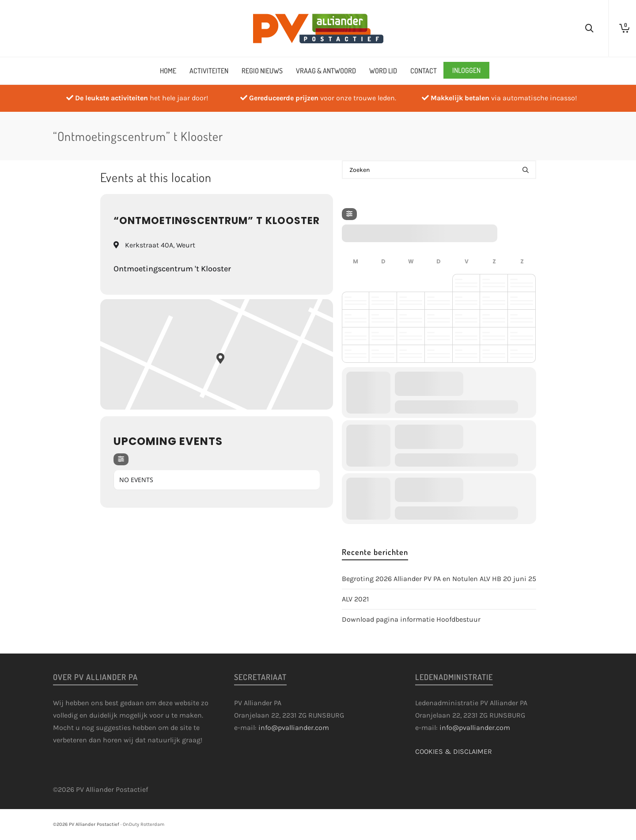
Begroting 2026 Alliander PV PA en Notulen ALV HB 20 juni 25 (439, 579)
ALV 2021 (355, 599)
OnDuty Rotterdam (144, 824)
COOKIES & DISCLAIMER (454, 751)
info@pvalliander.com (294, 728)
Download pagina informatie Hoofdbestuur (411, 619)
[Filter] (121, 459)
